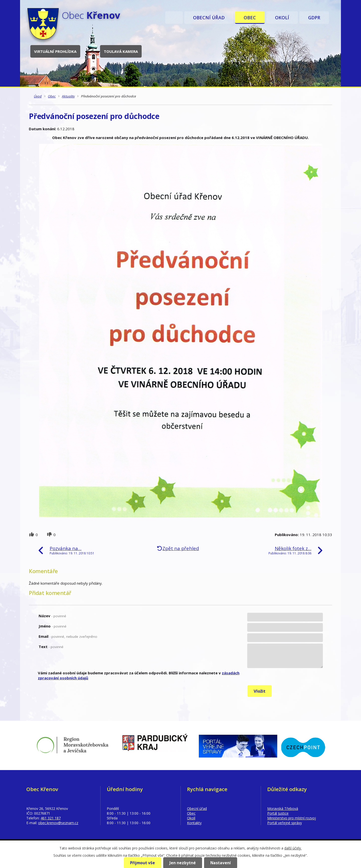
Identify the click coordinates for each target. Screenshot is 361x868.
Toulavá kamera (122, 51)
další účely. (293, 848)
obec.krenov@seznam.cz (58, 823)
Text (51, 647)
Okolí (282, 18)
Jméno (53, 626)
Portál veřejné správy (285, 823)
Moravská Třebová (283, 809)
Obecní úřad (209, 18)
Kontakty (194, 823)
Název (52, 616)
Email (68, 636)
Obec (250, 18)
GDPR (314, 18)
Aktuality (68, 96)
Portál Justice (278, 813)
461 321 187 (51, 818)
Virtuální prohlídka (57, 51)
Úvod (174, 18)
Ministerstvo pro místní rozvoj (292, 818)
